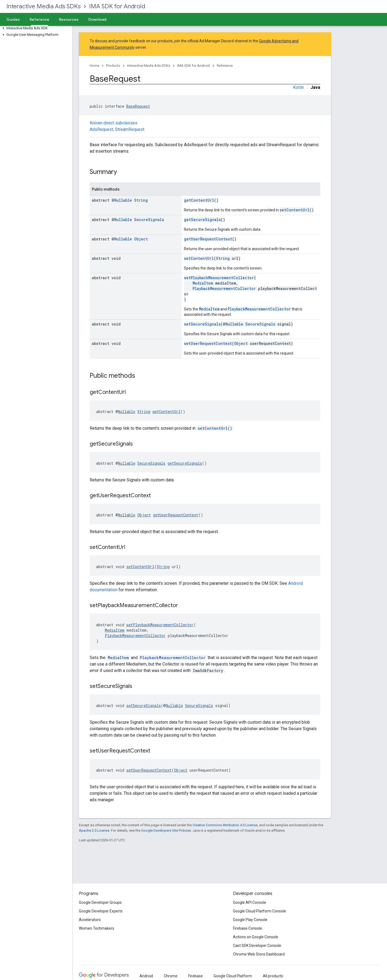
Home (94, 66)
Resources (69, 19)
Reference (225, 66)
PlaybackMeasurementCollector (224, 288)
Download (97, 19)
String (141, 200)
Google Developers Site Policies (166, 830)
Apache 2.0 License (94, 830)
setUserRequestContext (208, 343)
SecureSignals (149, 220)
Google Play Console (250, 920)
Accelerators (90, 920)
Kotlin (298, 87)
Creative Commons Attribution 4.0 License (225, 825)
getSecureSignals (202, 220)
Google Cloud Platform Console (259, 911)
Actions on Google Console (256, 937)
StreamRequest (130, 129)
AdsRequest (101, 129)
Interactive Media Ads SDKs (43, 6)
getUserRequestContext (208, 239)
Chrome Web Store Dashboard (259, 954)
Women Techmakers (97, 928)
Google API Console (250, 902)
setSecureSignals (202, 324)
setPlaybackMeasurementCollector (219, 278)
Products (113, 66)
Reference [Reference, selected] (39, 19)
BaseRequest (138, 106)
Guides (13, 19)
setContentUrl (199, 258)
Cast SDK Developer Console (257, 946)
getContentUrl (199, 200)
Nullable (123, 200)
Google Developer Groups (100, 902)
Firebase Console (247, 928)
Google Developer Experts (101, 911)
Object (141, 239)
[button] (35, 28)
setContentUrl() (297, 210)
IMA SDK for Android (117, 6)
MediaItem (203, 283)
